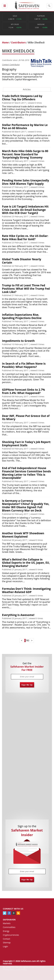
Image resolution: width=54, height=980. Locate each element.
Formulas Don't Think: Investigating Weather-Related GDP (26, 590)
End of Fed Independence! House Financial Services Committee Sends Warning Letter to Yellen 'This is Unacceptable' (26, 473)
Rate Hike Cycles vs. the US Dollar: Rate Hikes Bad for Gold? (25, 238)
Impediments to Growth (18, 341)
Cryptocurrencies (11, 935)
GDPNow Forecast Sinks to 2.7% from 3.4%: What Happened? (23, 391)
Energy (6, 931)
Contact (6, 939)
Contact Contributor (11, 65)
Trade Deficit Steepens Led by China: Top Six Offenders (22, 98)
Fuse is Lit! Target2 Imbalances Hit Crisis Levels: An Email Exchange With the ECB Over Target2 (25, 210)
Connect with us (13, 909)
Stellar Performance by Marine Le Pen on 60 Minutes (25, 127)
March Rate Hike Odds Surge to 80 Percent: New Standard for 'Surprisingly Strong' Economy (25, 154)
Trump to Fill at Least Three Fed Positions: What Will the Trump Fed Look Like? (26, 289)
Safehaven (9, 920)
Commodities (9, 927)
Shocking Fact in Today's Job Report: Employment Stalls (26, 444)
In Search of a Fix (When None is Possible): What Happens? (24, 365)
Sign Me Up (27, 685)
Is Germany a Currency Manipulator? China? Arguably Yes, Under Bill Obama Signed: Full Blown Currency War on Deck (26, 506)
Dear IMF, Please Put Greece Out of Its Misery (26, 418)
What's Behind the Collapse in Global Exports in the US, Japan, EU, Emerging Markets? (26, 563)
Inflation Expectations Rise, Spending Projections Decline (22, 316)
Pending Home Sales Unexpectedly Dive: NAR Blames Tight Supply (25, 182)
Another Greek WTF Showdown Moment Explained (23, 535)
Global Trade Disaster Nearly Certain (22, 261)
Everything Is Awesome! (18, 615)
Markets (7, 923)
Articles (27, 89)
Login (5, 946)
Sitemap (7, 943)
